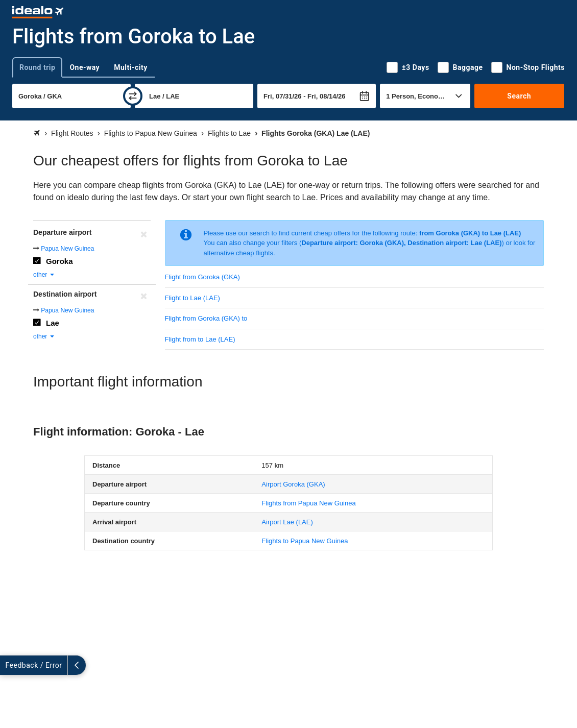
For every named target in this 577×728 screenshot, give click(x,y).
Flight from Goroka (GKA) (202, 277)
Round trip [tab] (37, 67)
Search (519, 96)
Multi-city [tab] (131, 67)
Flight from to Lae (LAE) (200, 339)
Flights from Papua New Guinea (308, 503)
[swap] (133, 96)
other (44, 275)
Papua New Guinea (67, 249)
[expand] (9, 665)
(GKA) (293, 484)
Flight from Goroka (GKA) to (206, 318)
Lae (53, 323)
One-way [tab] (85, 67)
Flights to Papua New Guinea (305, 541)
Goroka (59, 261)
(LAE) (287, 522)
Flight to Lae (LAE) (193, 298)
